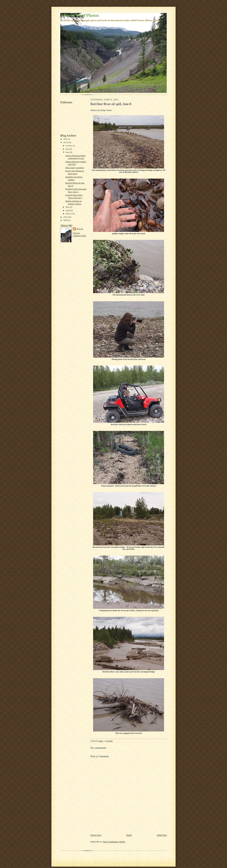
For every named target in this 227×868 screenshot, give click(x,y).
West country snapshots (75, 168)
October (69, 146)
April (68, 210)
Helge (80, 229)
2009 (66, 220)
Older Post (162, 835)
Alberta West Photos (80, 15)
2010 (66, 217)
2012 (66, 142)
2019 (66, 139)
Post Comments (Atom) (114, 842)
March (69, 214)
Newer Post (96, 835)
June (68, 152)
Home (129, 835)
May (68, 207)
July (68, 149)
